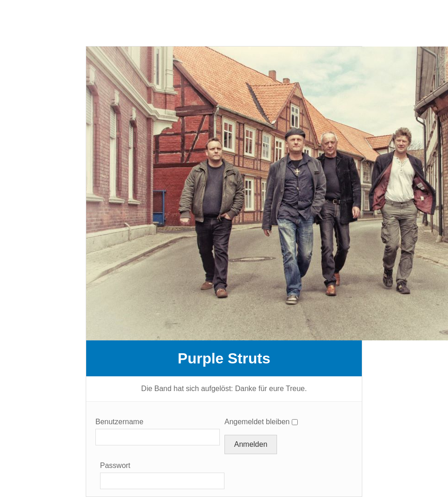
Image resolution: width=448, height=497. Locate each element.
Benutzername (119, 422)
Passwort (115, 465)
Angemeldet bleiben (257, 422)
